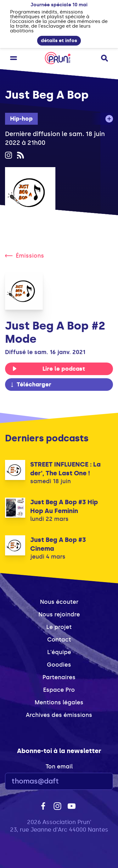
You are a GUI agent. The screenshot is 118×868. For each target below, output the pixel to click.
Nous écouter (59, 602)
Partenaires (59, 677)
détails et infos (59, 41)
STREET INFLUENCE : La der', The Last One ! (65, 469)
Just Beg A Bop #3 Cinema (58, 544)
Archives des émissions (59, 715)
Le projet (59, 627)
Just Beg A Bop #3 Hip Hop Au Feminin (64, 506)
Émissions (25, 256)
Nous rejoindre (59, 614)
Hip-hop (21, 119)
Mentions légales (59, 702)
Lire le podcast (49, 369)
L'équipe (59, 652)
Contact (59, 640)
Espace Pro (59, 690)
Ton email (59, 767)
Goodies (59, 665)
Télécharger (31, 385)
